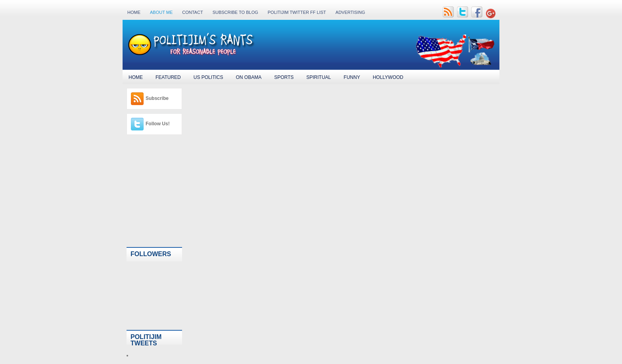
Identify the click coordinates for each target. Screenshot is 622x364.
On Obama (249, 77)
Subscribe (157, 98)
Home (134, 12)
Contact (192, 12)
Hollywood (388, 77)
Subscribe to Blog (235, 12)
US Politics (208, 77)
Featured (168, 77)
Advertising (350, 12)
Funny (352, 77)
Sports (284, 77)
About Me (161, 12)
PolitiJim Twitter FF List (297, 12)
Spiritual (319, 77)
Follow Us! (158, 124)
